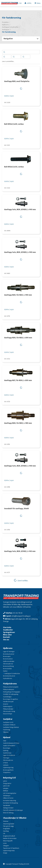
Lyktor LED (6, 786)
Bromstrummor (8, 659)
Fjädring (6, 751)
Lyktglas (6, 788)
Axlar (5, 741)
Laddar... (29, 3)
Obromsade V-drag (9, 711)
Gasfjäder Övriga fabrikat (11, 727)
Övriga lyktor (7, 783)
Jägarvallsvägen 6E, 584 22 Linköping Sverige (20, 620)
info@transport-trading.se (21, 616)
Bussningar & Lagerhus (11, 699)
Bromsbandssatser (9, 676)
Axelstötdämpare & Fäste (11, 743)
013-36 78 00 (18, 613)
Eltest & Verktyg (8, 813)
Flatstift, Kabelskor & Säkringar (13, 810)
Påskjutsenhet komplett (11, 687)
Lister (5, 843)
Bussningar (7, 748)
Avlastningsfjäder (9, 824)
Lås (4, 833)
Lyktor (5, 781)
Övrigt (5, 853)
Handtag (6, 831)
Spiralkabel (7, 805)
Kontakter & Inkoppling (11, 803)
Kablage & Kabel (8, 808)
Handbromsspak (8, 702)
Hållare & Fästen (8, 798)
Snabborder (8, 630)
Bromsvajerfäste (8, 770)
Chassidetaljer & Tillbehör (15, 818)
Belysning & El (9, 778)
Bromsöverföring (8, 666)
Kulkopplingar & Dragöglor (12, 692)
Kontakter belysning (10, 801)
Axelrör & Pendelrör (9, 746)
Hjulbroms (8, 648)
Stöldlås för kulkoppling (11, 694)
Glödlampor (7, 796)
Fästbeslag (7, 730)
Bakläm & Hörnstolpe (10, 838)
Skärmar (6, 821)
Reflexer (6, 791)
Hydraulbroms (8, 678)
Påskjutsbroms (10, 684)
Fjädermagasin (8, 706)
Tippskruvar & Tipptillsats (11, 848)
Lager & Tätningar (9, 652)
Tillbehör (6, 732)
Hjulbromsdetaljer (9, 661)
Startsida (7, 627)
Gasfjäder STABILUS (9, 725)
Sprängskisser (9, 632)
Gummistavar (7, 753)
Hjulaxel (7, 737)
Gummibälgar (7, 697)
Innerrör (6, 704)
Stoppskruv (7, 772)
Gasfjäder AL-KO (8, 722)
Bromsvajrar (7, 656)
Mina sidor (7, 635)
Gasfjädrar (8, 719)
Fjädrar (5, 671)
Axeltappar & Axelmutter (12, 674)
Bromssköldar (7, 669)
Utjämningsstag (8, 767)
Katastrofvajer (8, 714)
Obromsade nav (8, 664)
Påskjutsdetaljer (8, 709)
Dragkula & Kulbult (9, 836)
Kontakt (7, 637)
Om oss (6, 640)
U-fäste (5, 763)
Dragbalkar (7, 829)
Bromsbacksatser (9, 654)
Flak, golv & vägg (8, 826)
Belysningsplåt (8, 841)
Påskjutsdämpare (9, 689)
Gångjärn (6, 846)
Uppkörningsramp (9, 851)
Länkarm (6, 765)
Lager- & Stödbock (9, 755)
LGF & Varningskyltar (10, 793)
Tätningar (6, 758)
